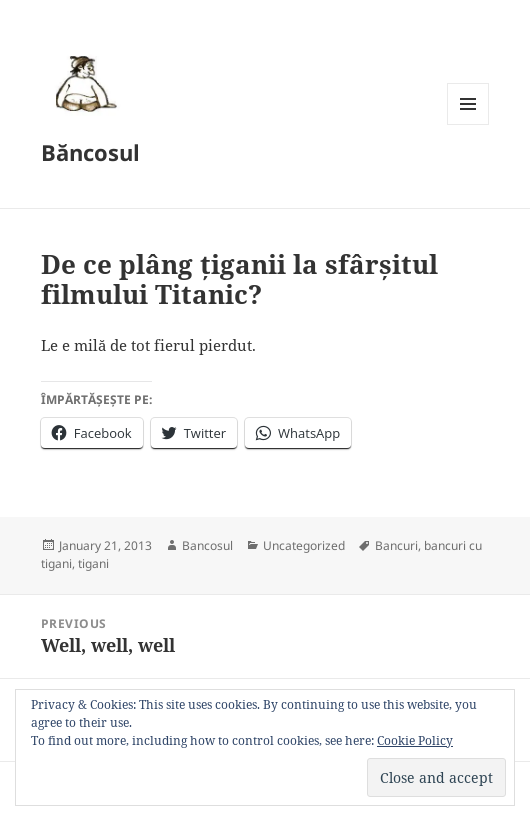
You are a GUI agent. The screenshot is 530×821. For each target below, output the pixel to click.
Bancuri (396, 545)
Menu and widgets (468, 124)
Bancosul (207, 545)
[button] (83, 83)
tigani (93, 563)
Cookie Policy (415, 740)
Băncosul (90, 152)
